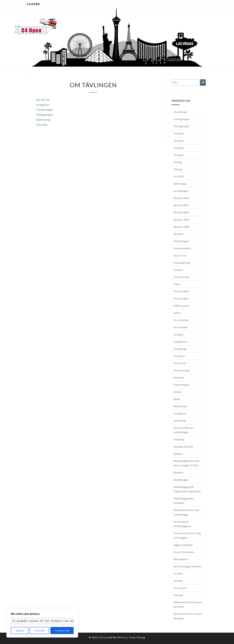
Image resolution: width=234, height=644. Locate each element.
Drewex (178, 392)
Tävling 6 (179, 133)
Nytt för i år (180, 256)
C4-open (178, 573)
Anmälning (180, 421)
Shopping (179, 439)
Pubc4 (177, 284)
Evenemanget (45, 110)
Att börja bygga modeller (188, 566)
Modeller (179, 472)
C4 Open (33, 4)
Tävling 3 (179, 155)
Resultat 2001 (181, 205)
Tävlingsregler (45, 115)
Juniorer (178, 270)
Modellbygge (181, 480)
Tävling (178, 162)
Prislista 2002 (181, 291)
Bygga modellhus (183, 545)
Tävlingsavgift (181, 126)
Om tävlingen (181, 241)
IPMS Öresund (181, 306)
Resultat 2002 (181, 198)
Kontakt (178, 581)
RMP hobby (180, 184)
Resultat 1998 (181, 227)
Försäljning (180, 349)
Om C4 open (180, 588)
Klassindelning (182, 263)
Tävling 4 (179, 148)
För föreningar (182, 370)
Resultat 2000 (181, 212)
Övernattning (181, 277)
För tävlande (181, 327)
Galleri (177, 313)
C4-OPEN (179, 176)
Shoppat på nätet (183, 447)
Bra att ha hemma (184, 552)
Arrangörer (43, 105)
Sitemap (178, 595)
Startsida (42, 125)
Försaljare (179, 356)
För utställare (181, 320)
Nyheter (178, 454)
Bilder (177, 399)
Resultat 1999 (181, 220)
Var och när (43, 100)
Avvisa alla (39, 631)
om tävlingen (181, 191)
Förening (179, 378)
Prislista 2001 (181, 299)
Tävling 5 (179, 141)
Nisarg (141, 637)
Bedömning (43, 120)
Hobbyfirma (180, 342)
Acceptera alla (62, 631)
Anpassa (20, 631)
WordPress (120, 637)
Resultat (178, 234)
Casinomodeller (182, 248)
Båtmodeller (181, 559)
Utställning (180, 112)
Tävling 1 (179, 335)
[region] (42, 623)
